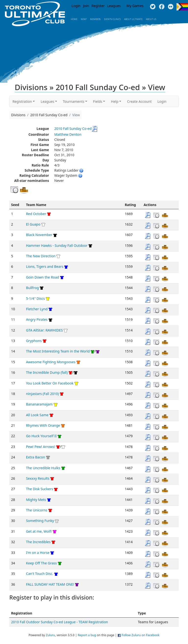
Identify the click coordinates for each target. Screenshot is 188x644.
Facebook (162, 7)
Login (76, 6)
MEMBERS (95, 19)
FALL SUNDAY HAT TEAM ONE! (50, 584)
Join (86, 6)
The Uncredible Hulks (43, 468)
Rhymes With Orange (43, 425)
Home (74, 19)
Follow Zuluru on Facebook (141, 635)
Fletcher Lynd (37, 309)
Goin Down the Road (42, 277)
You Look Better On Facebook (50, 383)
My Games (135, 6)
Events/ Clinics (112, 19)
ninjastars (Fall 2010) (42, 394)
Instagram (171, 7)
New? (84, 19)
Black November (39, 235)
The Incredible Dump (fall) (47, 372)
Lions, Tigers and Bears (45, 266)
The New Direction (41, 256)
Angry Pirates (37, 319)
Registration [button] (22, 101)
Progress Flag (182, 7)
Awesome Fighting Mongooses (51, 362)
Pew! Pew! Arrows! (41, 447)
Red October (36, 214)
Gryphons (34, 341)
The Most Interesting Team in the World (58, 351)
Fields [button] (98, 101)
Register (98, 6)
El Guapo (33, 224)
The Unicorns (37, 510)
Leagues (114, 6)
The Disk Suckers (40, 489)
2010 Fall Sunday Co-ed (73, 129)
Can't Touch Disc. (40, 574)
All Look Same (37, 415)
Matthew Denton (68, 134)
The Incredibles (38, 542)
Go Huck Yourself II (41, 436)
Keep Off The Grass (41, 563)
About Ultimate (133, 19)
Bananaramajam (39, 404)
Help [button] (115, 101)
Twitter (153, 7)
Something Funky (40, 521)
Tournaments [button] (74, 101)
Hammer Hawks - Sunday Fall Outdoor (57, 245)
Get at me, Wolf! (39, 531)
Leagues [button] (47, 101)
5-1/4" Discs (35, 298)
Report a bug (87, 635)
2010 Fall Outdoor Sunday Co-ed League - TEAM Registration (59, 622)
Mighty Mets (36, 500)
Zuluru (50, 635)
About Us (151, 19)
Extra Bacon (35, 457)
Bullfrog (32, 288)
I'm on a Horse (38, 553)
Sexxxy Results (38, 478)
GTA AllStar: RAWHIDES (44, 330)
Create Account (139, 101)
